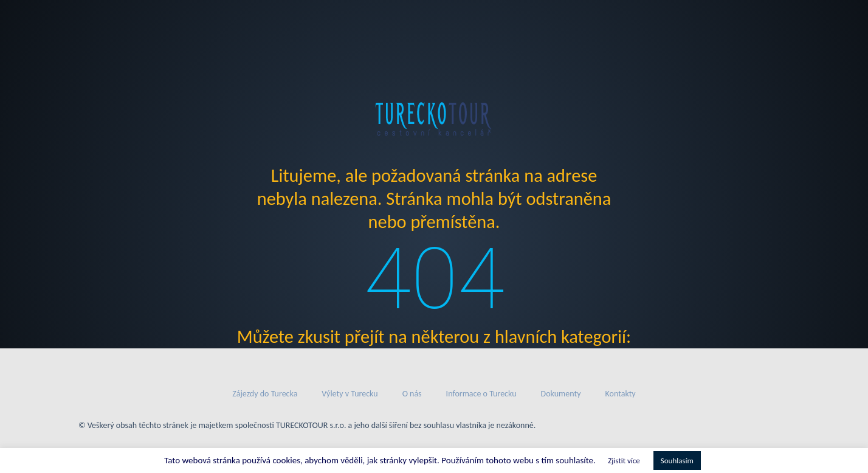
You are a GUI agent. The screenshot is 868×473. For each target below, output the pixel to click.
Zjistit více (624, 461)
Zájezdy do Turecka (265, 394)
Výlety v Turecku (350, 394)
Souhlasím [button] (677, 461)
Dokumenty (561, 394)
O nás (412, 394)
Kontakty (621, 394)
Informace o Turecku (481, 394)
